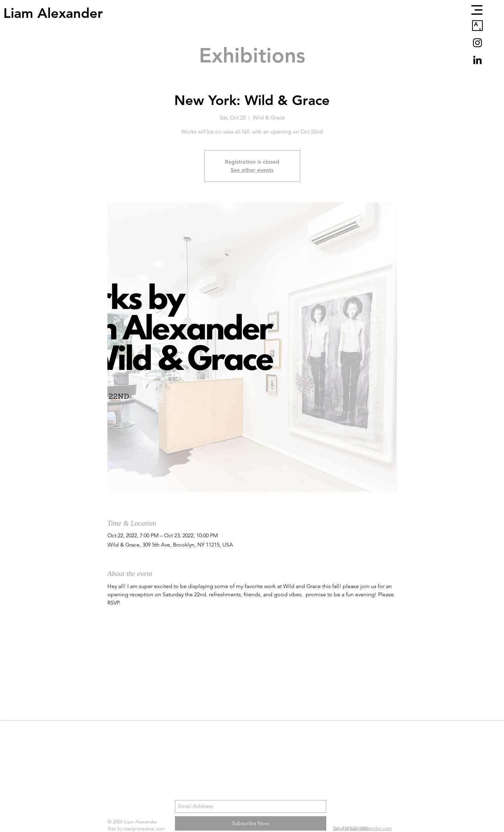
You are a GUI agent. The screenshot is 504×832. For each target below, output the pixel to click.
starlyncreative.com (144, 829)
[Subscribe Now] (251, 823)
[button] (477, 10)
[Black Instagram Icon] (477, 43)
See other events (252, 170)
